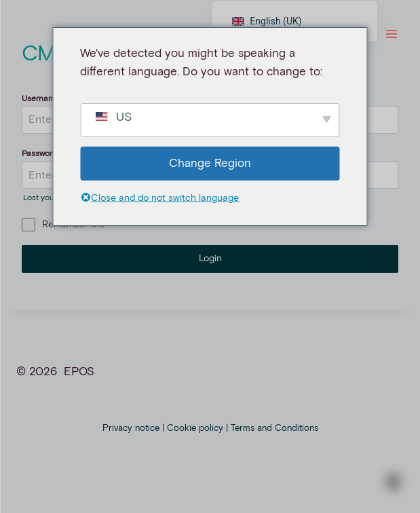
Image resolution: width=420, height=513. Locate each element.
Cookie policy (195, 429)
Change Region (210, 164)
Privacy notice (131, 429)
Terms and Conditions (274, 429)
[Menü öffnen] (391, 34)
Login (210, 259)
